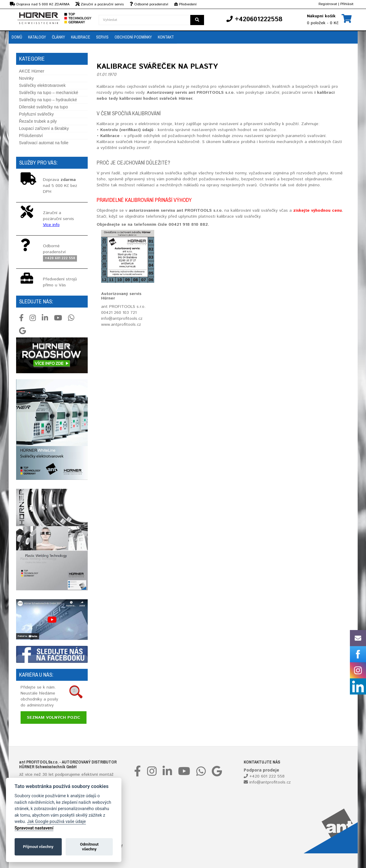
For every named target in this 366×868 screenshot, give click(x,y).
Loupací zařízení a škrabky (44, 128)
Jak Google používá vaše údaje (57, 822)
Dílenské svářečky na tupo (44, 107)
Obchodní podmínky (133, 37)
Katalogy (37, 37)
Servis (102, 37)
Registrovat (328, 4)
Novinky (27, 78)
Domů (17, 37)
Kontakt (166, 37)
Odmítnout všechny (89, 847)
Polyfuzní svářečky (37, 114)
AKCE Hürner (32, 71)
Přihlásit (347, 4)
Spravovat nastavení (34, 828)
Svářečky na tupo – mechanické (49, 93)
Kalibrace (81, 37)
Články (58, 37)
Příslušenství (31, 136)
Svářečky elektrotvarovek (42, 85)
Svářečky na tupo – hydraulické (48, 100)
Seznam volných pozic (54, 718)
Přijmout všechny (38, 847)
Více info (51, 225)
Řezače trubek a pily (38, 121)
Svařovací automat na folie (44, 143)
